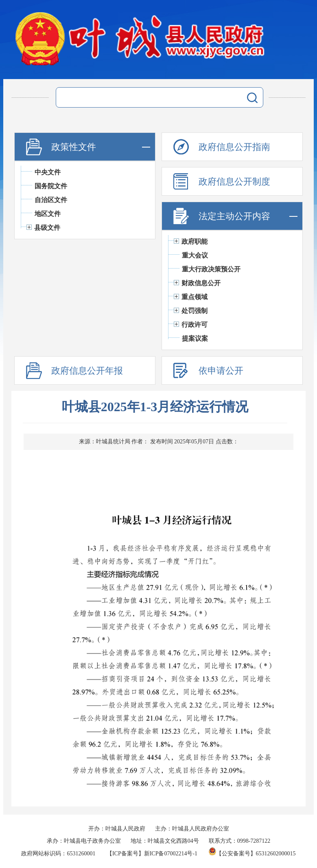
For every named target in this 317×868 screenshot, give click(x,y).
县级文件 (47, 228)
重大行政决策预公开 (211, 269)
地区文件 (48, 214)
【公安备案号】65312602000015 (252, 854)
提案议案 (195, 338)
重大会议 (195, 255)
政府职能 (195, 241)
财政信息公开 (201, 283)
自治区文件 (51, 200)
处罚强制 (195, 311)
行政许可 (195, 325)
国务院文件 (51, 186)
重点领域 (195, 297)
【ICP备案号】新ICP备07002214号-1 (152, 854)
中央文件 (48, 172)
